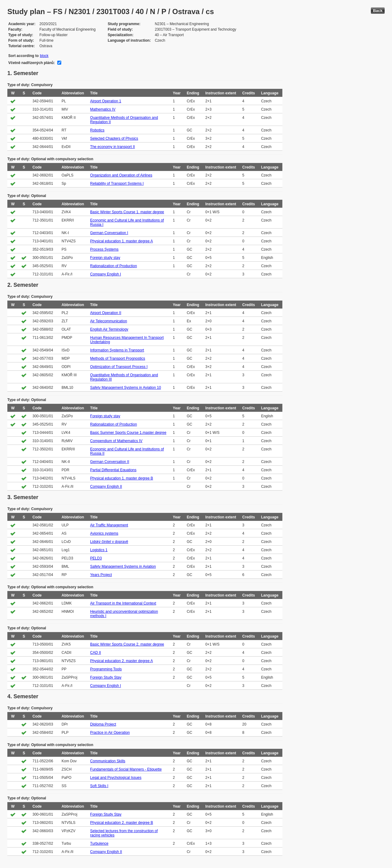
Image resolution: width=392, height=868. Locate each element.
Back (378, 11)
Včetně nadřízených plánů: (32, 63)
